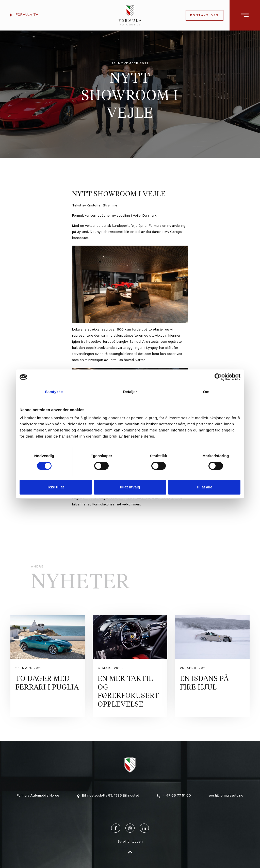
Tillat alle (204, 487)
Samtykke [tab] (54, 392)
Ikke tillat (56, 487)
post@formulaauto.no (226, 796)
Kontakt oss (205, 16)
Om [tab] (206, 392)
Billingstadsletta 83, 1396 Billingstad (108, 796)
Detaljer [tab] (130, 392)
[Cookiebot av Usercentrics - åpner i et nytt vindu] (218, 377)
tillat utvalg (130, 487)
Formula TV (24, 15)
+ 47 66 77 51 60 (174, 796)
